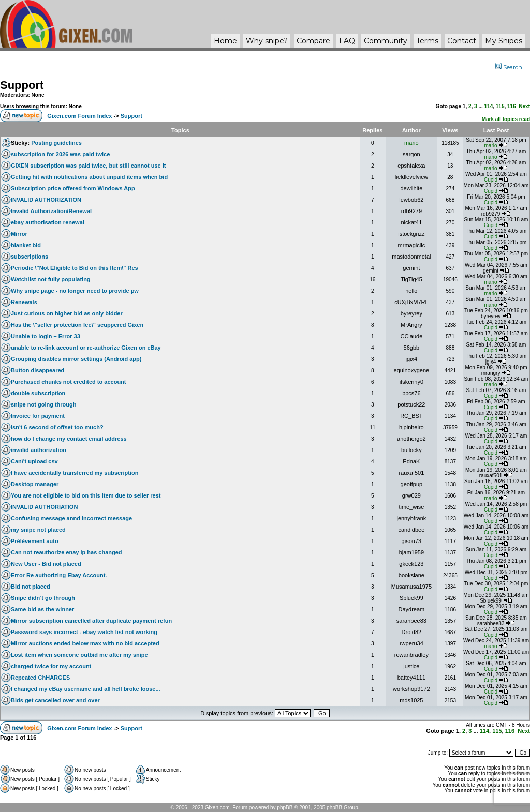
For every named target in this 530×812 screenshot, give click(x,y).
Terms (427, 41)
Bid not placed (31, 587)
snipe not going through (43, 404)
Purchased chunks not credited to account (69, 382)
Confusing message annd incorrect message (71, 518)
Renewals (24, 302)
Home (225, 41)
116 (512, 106)
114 (489, 106)
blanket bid (26, 245)
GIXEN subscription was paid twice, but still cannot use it (89, 166)
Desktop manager (35, 484)
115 (500, 106)
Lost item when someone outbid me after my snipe (79, 655)
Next (524, 106)
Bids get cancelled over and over (55, 700)
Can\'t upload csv (34, 461)
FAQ (347, 41)
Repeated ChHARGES (40, 678)
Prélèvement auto (35, 541)
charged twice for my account (51, 666)
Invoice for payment (38, 416)
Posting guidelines (56, 143)
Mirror (19, 234)
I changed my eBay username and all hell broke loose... (86, 689)
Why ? (267, 41)
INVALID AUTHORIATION (44, 507)
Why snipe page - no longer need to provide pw (75, 291)
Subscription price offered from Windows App (73, 188)
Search (509, 67)
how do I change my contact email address (69, 439)
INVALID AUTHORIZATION (46, 200)
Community (386, 41)
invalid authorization (39, 450)
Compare (313, 41)
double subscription (38, 393)
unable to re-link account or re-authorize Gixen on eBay (86, 348)
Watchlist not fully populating (51, 279)
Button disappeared (38, 370)
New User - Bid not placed (46, 564)
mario (411, 143)
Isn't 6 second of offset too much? (57, 427)
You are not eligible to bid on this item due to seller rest (86, 495)
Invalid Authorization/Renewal (51, 211)
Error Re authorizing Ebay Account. (59, 575)
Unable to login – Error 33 (46, 336)
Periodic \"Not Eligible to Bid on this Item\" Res (75, 268)
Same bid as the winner (42, 609)
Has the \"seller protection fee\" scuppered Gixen (77, 325)
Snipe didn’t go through (43, 598)
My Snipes (504, 41)
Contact (462, 41)
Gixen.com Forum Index (79, 116)
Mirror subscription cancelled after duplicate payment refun (91, 621)
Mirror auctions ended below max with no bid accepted (85, 643)
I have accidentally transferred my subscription (75, 473)
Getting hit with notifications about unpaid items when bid (89, 177)
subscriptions (30, 257)
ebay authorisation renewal (48, 222)
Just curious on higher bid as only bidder (67, 313)
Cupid (491, 180)
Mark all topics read (506, 119)
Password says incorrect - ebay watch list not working (84, 632)
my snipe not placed (38, 530)
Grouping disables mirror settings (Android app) (76, 359)
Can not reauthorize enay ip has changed (67, 552)
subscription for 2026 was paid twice (60, 154)
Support (22, 85)
